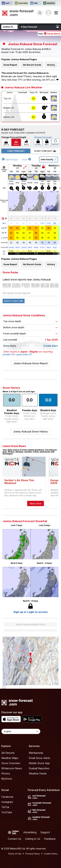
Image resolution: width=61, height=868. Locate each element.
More (4, 202)
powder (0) (9, 354)
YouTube (7, 812)
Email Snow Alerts (39, 758)
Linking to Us (33, 839)
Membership (36, 753)
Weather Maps (10, 758)
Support (45, 832)
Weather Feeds (38, 773)
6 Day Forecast (16, 151)
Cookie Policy (51, 854)
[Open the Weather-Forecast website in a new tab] (49, 3)
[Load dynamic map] (4, 687)
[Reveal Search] (40, 13)
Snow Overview (11, 763)
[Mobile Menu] (56, 13)
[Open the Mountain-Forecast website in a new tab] (21, 3)
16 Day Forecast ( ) (45, 151)
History (51, 65)
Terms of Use (15, 854)
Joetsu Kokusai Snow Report (31, 363)
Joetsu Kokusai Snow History (30, 431)
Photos (6, 773)
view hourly (49, 159)
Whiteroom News (12, 768)
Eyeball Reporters (39, 768)
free (49, 34)
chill (4, 238)
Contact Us (14, 839)
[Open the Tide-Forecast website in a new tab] (36, 3)
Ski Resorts (8, 753)
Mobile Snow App (39, 763)
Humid (4, 243)
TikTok (5, 807)
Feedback (50, 839)
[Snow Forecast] (18, 13)
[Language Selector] (21, 731)
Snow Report (10, 65)
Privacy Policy (33, 854)
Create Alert (51, 346)
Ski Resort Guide (32, 65)
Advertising (30, 832)
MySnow (7, 779)
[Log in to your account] (48, 13)
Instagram (7, 802)
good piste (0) (24, 354)
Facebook (7, 797)
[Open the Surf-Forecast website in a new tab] (7, 3)
